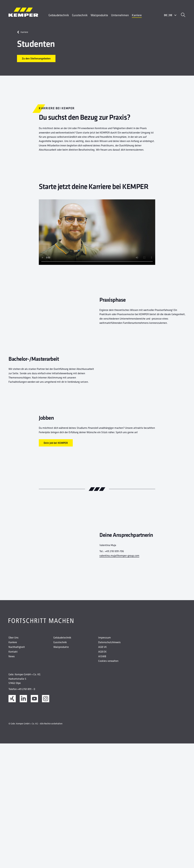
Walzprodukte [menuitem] (99, 15)
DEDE (170, 15)
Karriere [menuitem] (137, 15)
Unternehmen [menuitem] (120, 15)
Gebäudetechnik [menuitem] (59, 15)
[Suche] (183, 15)
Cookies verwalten (108, 790)
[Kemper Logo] (23, 12)
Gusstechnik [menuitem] (80, 15)
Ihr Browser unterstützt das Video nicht (97, 232)
